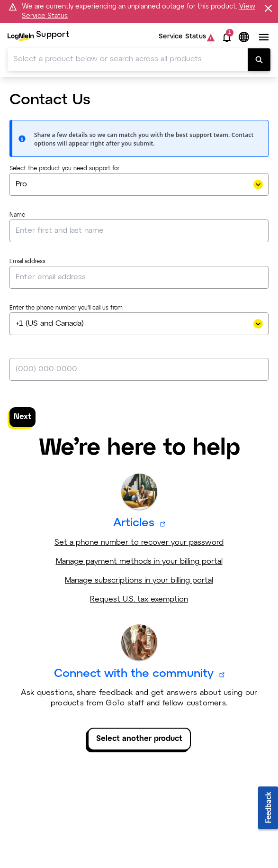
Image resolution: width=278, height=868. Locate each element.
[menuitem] (38, 37)
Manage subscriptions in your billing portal (139, 580)
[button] (227, 37)
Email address (27, 262)
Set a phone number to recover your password (139, 543)
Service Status (182, 37)
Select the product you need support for (64, 169)
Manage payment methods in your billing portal (139, 562)
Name (17, 215)
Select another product (139, 739)
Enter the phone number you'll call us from (66, 308)
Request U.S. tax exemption (139, 599)
